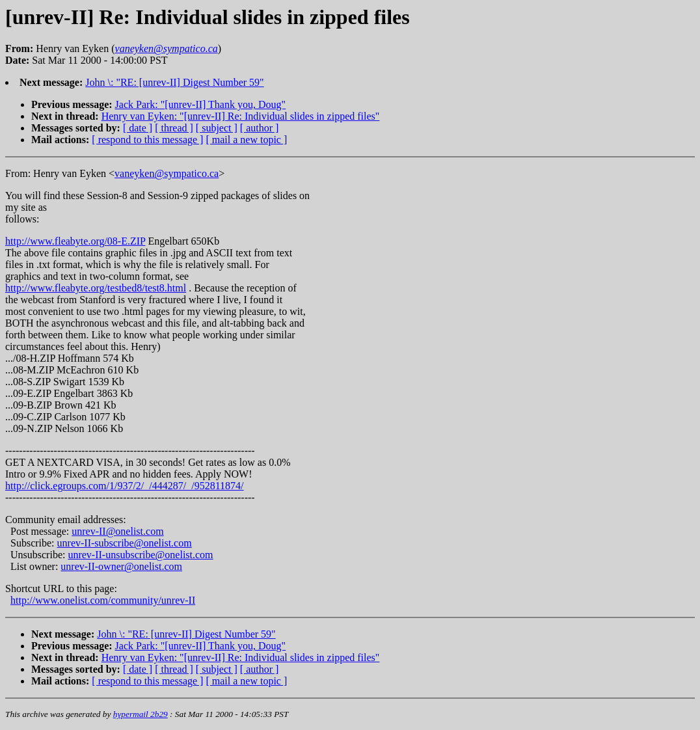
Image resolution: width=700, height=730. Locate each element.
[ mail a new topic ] (246, 140)
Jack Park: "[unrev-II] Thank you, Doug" (200, 104)
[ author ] (260, 128)
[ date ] (138, 128)
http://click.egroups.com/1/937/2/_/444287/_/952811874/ (125, 486)
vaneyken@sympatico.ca (167, 173)
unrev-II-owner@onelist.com (121, 566)
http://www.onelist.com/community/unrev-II (103, 600)
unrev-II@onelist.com (117, 531)
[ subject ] (217, 128)
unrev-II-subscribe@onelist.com (125, 543)
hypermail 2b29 (141, 714)
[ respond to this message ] (147, 140)
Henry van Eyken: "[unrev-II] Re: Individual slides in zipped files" (241, 116)
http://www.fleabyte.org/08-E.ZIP (75, 241)
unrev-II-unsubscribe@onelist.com (140, 555)
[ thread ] (174, 128)
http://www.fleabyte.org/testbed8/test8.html (96, 288)
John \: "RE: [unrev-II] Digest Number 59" (174, 82)
